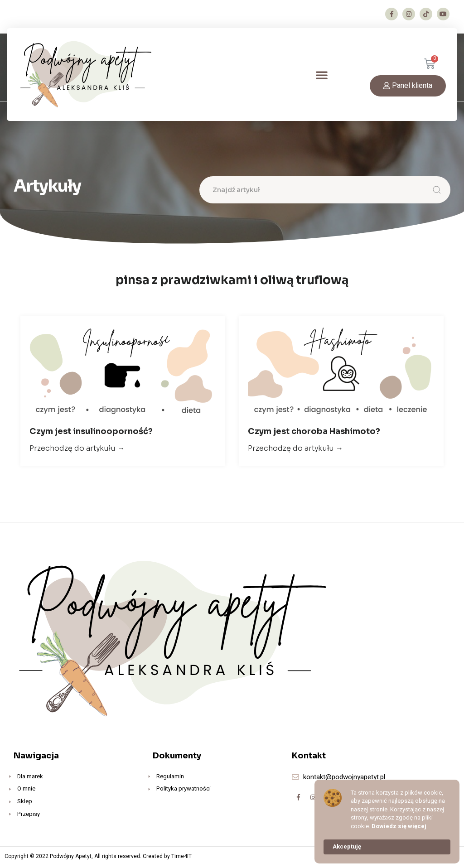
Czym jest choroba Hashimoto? (314, 434)
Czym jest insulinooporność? (91, 434)
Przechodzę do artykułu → (77, 451)
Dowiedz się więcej (399, 826)
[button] (322, 75)
